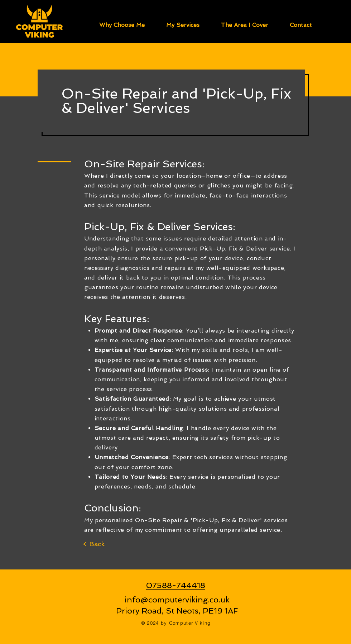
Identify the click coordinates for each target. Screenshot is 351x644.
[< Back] (94, 544)
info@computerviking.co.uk (177, 600)
